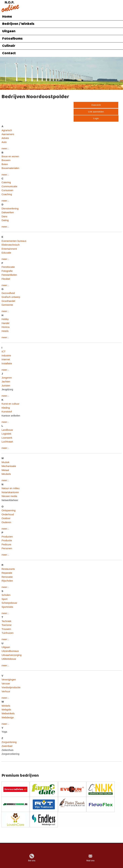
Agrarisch (7, 130)
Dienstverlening (10, 209)
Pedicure (6, 544)
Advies (5, 138)
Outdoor (6, 518)
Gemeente (7, 305)
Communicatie (9, 186)
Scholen (6, 595)
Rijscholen (7, 581)
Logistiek (6, 434)
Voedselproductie (11, 687)
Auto (4, 142)
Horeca (5, 327)
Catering (6, 182)
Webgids (6, 710)
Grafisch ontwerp (11, 297)
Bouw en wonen (10, 156)
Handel (5, 323)
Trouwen (6, 629)
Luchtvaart (7, 442)
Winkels (6, 706)
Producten (7, 537)
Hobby (5, 319)
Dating (5, 220)
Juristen (6, 386)
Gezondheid (8, 293)
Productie (7, 540)
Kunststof (7, 412)
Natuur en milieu (11, 488)
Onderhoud (8, 514)
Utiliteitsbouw (9, 659)
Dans (4, 216)
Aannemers (8, 134)
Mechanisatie (9, 466)
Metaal (5, 470)
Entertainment (9, 249)
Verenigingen (9, 680)
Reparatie (7, 573)
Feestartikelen (9, 275)
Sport (4, 599)
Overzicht (96, 105)
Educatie (6, 253)
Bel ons (32, 861)
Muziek (5, 462)
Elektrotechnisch (11, 245)
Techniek (6, 621)
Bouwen (6, 160)
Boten (5, 164)
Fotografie (7, 271)
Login (96, 118)
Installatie (7, 363)
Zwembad (7, 746)
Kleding (6, 408)
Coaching (7, 194)
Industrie (6, 356)
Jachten (6, 382)
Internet (6, 359)
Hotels (5, 331)
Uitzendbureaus (10, 651)
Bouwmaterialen (10, 168)
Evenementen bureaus (14, 241)
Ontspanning (8, 510)
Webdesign (8, 717)
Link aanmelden (96, 112)
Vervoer (6, 684)
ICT (4, 352)
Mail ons (90, 861)
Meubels (6, 474)
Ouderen (6, 522)
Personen (7, 548)
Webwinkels (8, 713)
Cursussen (7, 190)
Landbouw (7, 430)
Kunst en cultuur (10, 404)
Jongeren (7, 378)
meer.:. (5, 148)
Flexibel (6, 279)
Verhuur (6, 691)
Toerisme (6, 625)
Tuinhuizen (7, 633)
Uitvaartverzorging (12, 655)
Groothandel (8, 301)
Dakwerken (8, 212)
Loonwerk (7, 438)
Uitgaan (6, 647)
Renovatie (7, 577)
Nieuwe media (9, 496)
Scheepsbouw (9, 603)
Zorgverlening (9, 742)
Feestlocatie (8, 267)
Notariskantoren (10, 492)
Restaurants (8, 569)
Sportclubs (7, 607)
